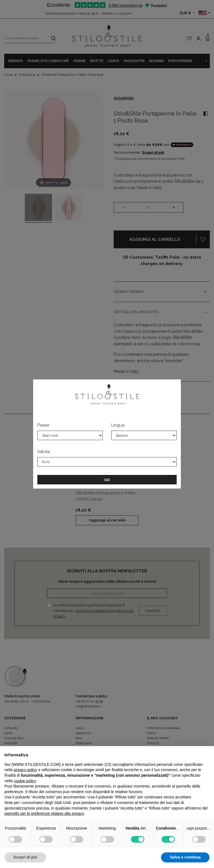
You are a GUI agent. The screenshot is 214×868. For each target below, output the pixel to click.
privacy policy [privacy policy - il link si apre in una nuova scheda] (25, 770)
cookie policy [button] (25, 781)
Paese (43, 425)
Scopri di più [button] (25, 857)
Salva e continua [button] (185, 857)
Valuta (44, 452)
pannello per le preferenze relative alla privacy (44, 813)
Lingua (118, 425)
